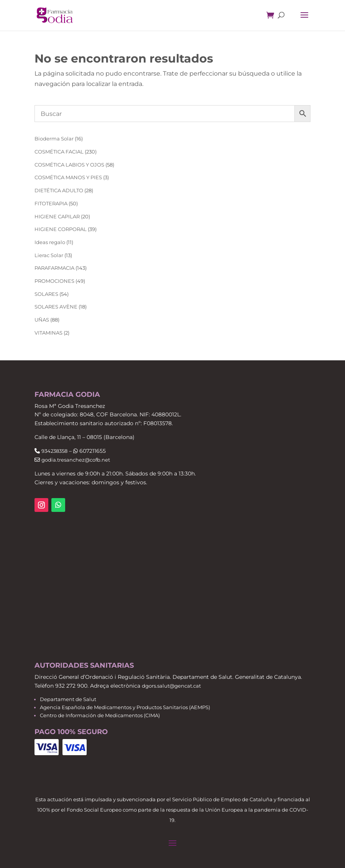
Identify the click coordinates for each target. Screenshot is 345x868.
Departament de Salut (68, 699)
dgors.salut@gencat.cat (171, 686)
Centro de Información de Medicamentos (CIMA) (100, 715)
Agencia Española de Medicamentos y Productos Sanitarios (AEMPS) (125, 707)
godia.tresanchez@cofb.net (76, 460)
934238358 (54, 451)
